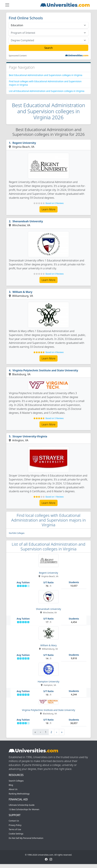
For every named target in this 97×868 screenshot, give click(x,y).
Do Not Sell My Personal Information (26, 838)
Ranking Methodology (19, 794)
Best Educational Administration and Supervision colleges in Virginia (46, 75)
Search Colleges (16, 781)
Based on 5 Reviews (55, 418)
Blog (11, 785)
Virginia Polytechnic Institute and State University (45, 370)
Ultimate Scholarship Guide (22, 805)
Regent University (24, 143)
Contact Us (14, 821)
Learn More (48, 209)
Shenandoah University (28, 221)
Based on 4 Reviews (55, 352)
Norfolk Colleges (17, 533)
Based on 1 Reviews (55, 497)
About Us (13, 789)
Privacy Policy (15, 825)
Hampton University (48, 682)
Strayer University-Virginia (30, 436)
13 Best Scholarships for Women (24, 809)
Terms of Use (15, 829)
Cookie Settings (16, 834)
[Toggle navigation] (7, 5)
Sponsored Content (18, 56)
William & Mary (22, 292)
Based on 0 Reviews (55, 203)
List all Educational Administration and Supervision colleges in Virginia (47, 91)
